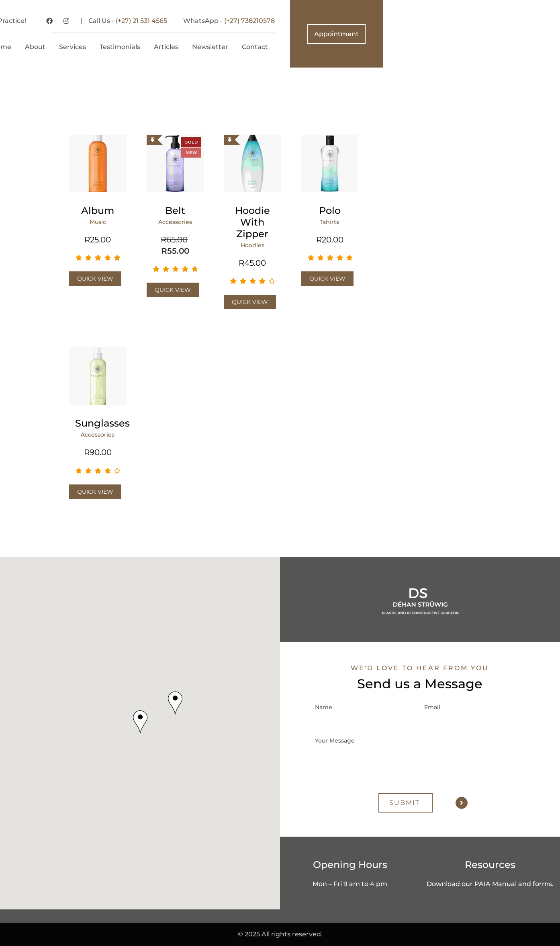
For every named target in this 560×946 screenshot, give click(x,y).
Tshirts (330, 222)
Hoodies (252, 245)
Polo (330, 210)
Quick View (95, 279)
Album (98, 210)
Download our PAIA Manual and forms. (490, 884)
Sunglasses (98, 423)
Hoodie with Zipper (252, 222)
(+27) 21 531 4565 (318, 21)
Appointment (513, 34)
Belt (175, 210)
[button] (140, 722)
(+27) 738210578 (426, 21)
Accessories (175, 222)
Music (98, 222)
